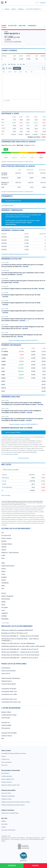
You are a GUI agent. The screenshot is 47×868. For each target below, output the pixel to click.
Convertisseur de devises (9, 689)
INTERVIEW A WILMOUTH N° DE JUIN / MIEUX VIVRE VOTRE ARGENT (23, 646)
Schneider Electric (7, 544)
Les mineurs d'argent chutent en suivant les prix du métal (19, 289)
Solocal (4, 580)
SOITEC (4, 484)
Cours (4, 26)
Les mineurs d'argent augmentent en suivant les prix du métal (21, 295)
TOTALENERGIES (7, 487)
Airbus (3, 605)
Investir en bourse (7, 736)
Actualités (12, 26)
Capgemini (5, 613)
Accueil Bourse (6, 668)
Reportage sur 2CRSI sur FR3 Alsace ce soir (15, 633)
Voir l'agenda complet (7, 205)
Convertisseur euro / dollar (9, 694)
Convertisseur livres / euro (9, 699)
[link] (14, 753)
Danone (4, 550)
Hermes (4, 593)
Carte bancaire (6, 718)
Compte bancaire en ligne (9, 715)
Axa (3, 533)
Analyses (22, 26)
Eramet (4, 569)
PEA (3, 739)
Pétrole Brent (5, 478)
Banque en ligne (6, 712)
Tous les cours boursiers (9, 671)
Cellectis (4, 547)
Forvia (3, 574)
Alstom (3, 571)
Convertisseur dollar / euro (9, 692)
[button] (2, 3)
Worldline (4, 616)
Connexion (43, 3)
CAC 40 (4, 481)
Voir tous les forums (23, 458)
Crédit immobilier (6, 725)
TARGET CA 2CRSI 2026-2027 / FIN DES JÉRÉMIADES (18, 644)
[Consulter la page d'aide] (38, 3)
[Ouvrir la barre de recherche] (36, 3)
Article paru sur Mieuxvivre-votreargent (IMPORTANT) (17, 630)
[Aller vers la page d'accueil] (6, 3)
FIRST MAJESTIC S (12, 34)
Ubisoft (3, 602)
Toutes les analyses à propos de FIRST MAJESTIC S (23, 424)
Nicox (3, 558)
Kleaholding (5, 619)
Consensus (32, 26)
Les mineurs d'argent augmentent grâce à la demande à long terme (22, 311)
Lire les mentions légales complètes (10, 454)
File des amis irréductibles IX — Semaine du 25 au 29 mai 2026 (20, 636)
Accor (3, 610)
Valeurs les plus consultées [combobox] (11, 470)
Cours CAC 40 (6, 674)
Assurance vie (6, 722)
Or (3, 490)
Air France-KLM (6, 535)
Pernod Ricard (6, 599)
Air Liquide (5, 607)
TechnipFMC (5, 583)
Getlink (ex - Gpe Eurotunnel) (10, 553)
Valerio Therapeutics (7, 596)
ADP (3, 589)
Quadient (4, 577)
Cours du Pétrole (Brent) (9, 684)
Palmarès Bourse (6, 681)
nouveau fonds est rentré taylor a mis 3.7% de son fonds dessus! (20, 655)
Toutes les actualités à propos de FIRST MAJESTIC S (23, 340)
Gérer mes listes (6, 495)
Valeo (3, 586)
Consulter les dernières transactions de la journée (15, 254)
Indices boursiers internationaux (11, 678)
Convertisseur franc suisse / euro (11, 702)
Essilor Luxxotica (6, 538)
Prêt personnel (6, 728)
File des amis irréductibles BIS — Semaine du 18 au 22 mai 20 (20, 649)
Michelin (4, 541)
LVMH (3, 555)
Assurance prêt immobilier (9, 733)
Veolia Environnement (8, 566)
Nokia (3, 563)
